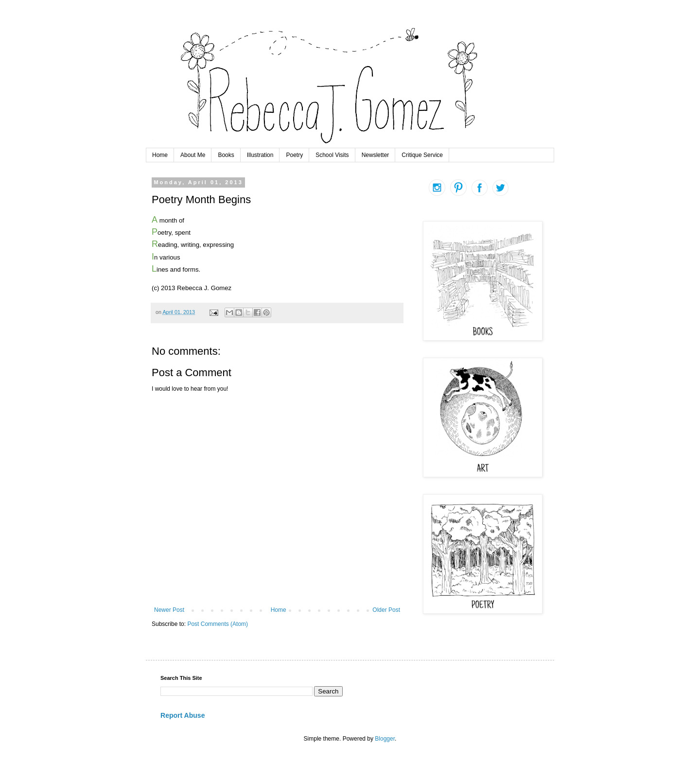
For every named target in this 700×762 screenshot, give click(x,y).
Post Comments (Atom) (218, 624)
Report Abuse (183, 715)
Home (160, 155)
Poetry (294, 155)
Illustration (260, 155)
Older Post (386, 610)
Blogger (385, 739)
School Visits (332, 155)
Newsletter (376, 155)
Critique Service (422, 155)
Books (226, 155)
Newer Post (169, 610)
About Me (193, 155)
